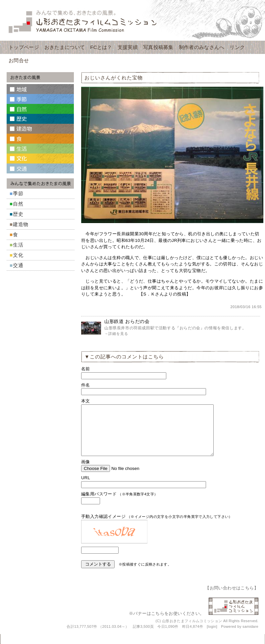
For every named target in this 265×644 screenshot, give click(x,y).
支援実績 (128, 47)
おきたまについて (65, 47)
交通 (18, 265)
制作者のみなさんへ (202, 47)
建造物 (21, 224)
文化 (18, 255)
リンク (237, 47)
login (212, 636)
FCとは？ (101, 47)
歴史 (18, 214)
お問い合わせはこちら (232, 598)
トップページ (24, 47)
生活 (18, 245)
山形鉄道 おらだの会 (127, 321)
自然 (18, 204)
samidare (250, 636)
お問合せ (19, 60)
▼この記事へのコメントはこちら (124, 357)
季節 (18, 193)
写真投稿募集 (158, 47)
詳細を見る (118, 334)
